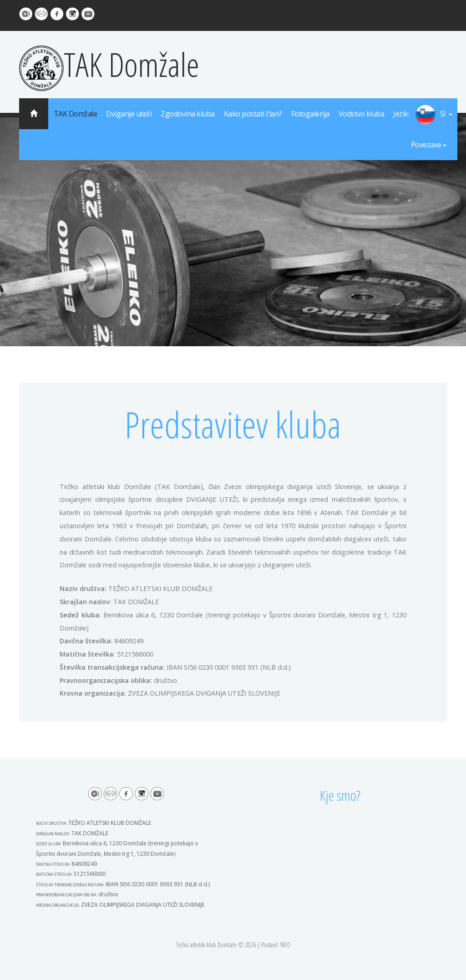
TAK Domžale (109, 64)
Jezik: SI (423, 115)
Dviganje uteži (129, 114)
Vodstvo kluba (362, 114)
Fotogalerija (310, 114)
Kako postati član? (253, 114)
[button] (423, 115)
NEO (285, 945)
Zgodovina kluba (188, 114)
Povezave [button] (429, 145)
